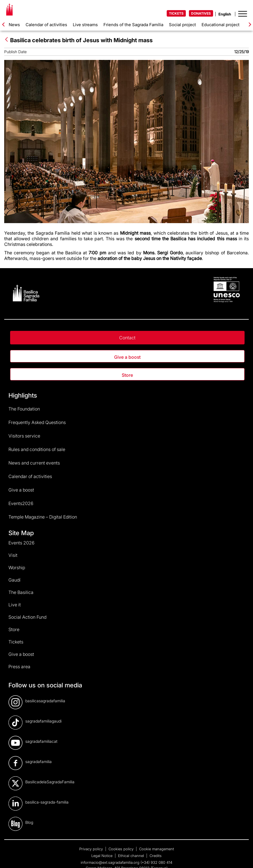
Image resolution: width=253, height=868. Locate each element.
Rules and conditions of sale (37, 449)
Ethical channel (132, 856)
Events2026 (21, 503)
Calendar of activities (46, 25)
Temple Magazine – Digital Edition (43, 517)
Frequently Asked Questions (37, 422)
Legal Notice (102, 856)
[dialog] (242, 857)
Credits (156, 856)
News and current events (34, 463)
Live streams (85, 25)
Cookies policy (122, 849)
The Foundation (24, 409)
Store (127, 375)
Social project (182, 25)
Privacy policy (92, 849)
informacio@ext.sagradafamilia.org (110, 862)
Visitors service (24, 436)
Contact (127, 338)
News (14, 25)
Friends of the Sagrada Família (133, 25)
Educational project (221, 25)
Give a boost (127, 357)
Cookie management (157, 849)
